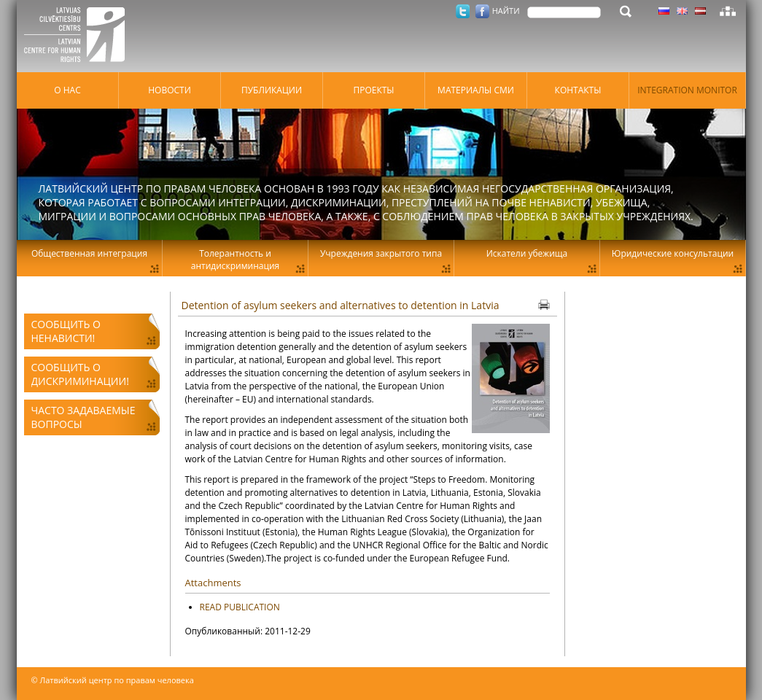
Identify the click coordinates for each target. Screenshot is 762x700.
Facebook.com (482, 11)
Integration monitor (687, 90)
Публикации (272, 90)
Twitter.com (463, 11)
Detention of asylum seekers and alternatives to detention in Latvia (341, 305)
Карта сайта (728, 11)
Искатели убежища (527, 253)
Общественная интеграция (89, 253)
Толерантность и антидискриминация (235, 260)
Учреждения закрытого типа (381, 253)
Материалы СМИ (476, 90)
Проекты (373, 90)
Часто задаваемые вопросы (83, 417)
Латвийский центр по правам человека (79, 36)
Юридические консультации (673, 253)
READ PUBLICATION (240, 607)
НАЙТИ (506, 11)
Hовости (170, 90)
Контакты (578, 90)
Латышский (700, 11)
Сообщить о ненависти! (66, 331)
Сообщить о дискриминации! (80, 374)
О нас (67, 90)
